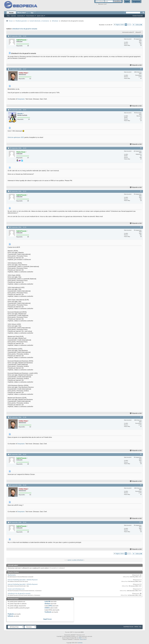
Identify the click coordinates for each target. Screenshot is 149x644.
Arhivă (136, 627)
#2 (141, 69)
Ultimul (139, 25)
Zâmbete (47, 604)
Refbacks (10, 616)
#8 (141, 454)
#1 (141, 36)
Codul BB (47, 601)
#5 (141, 191)
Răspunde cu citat (136, 65)
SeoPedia (80, 643)
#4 (141, 148)
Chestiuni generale (21, 21)
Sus (140, 627)
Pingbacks (11, 614)
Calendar (13, 16)
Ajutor (127, 2)
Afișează (138, 32)
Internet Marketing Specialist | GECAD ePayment (23, 580)
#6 (141, 227)
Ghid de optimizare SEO (16, 137)
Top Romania (12, 575)
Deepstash (21, 99)
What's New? (22, 13)
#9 (141, 485)
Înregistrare (136, 2)
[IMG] (50, 606)
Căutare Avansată (138, 16)
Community (20, 16)
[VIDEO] (47, 608)
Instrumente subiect (127, 32)
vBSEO (80, 638)
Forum (11, 13)
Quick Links (40, 16)
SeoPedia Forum (129, 627)
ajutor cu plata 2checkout (75, 560)
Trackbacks (48, 612)
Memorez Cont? (102, 4)
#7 (141, 417)
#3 (141, 110)
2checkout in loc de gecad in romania (25, 29)
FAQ (8, 16)
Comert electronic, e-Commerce (39, 21)
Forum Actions (30, 16)
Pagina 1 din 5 (120, 25)
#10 (141, 522)
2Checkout (55, 21)
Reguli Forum (48, 619)
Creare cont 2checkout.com (16, 589)
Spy (32, 13)
